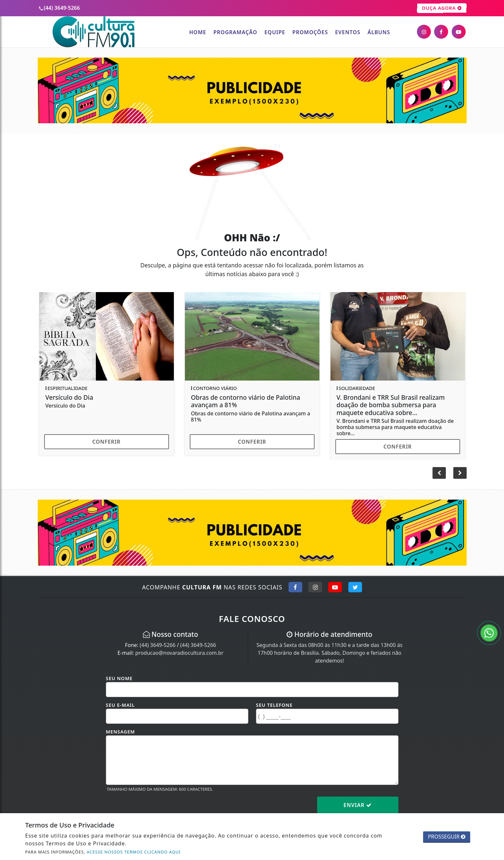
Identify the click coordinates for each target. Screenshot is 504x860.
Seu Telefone (274, 705)
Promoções (310, 32)
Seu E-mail (120, 705)
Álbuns (379, 32)
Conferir (106, 442)
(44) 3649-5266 (158, 645)
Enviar (358, 805)
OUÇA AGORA (442, 8)
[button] (460, 473)
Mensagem (121, 732)
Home (198, 32)
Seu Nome (119, 678)
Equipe (275, 32)
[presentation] (155, 810)
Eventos (348, 32)
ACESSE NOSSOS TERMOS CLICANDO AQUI (134, 852)
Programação (235, 32)
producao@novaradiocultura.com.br (179, 653)
